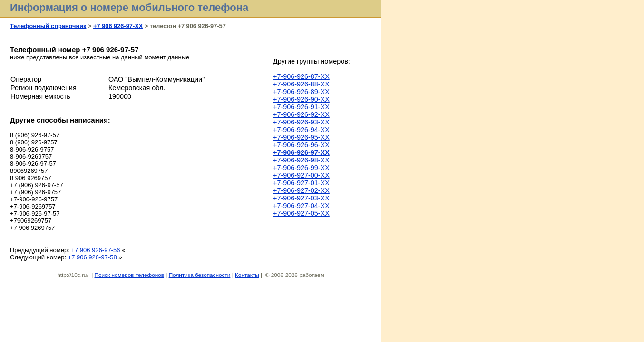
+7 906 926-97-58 (93, 257)
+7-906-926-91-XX (301, 107)
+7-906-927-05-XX (301, 213)
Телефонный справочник (48, 26)
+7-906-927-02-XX (301, 190)
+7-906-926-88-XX (301, 84)
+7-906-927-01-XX (301, 183)
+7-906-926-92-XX (301, 114)
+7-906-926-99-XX (301, 168)
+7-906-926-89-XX (301, 92)
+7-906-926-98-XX (301, 160)
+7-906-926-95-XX (301, 137)
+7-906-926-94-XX (301, 130)
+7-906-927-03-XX (301, 198)
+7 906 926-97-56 (95, 250)
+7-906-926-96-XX (301, 145)
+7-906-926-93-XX (301, 122)
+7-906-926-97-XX (301, 152)
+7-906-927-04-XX (301, 206)
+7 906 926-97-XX (118, 26)
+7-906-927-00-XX (301, 175)
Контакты (247, 275)
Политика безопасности (200, 275)
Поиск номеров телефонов (129, 275)
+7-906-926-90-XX (301, 99)
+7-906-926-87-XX (301, 76)
